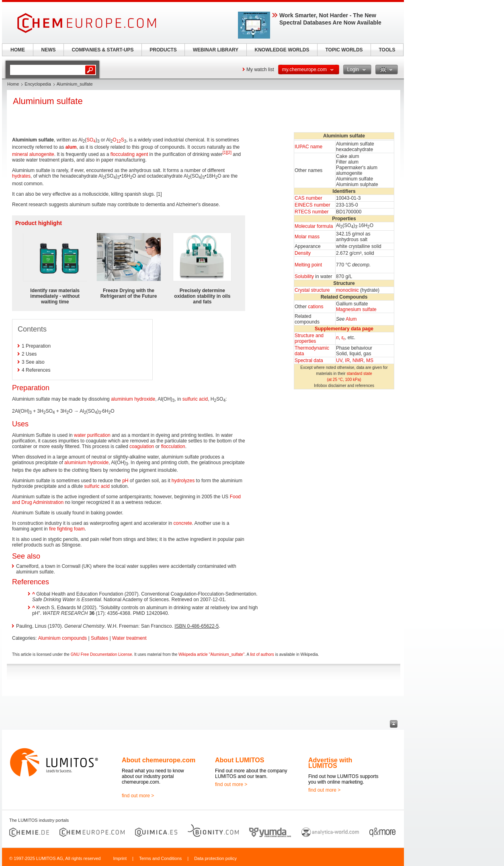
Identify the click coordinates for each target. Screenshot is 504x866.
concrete (183, 523)
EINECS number (312, 205)
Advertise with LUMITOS (330, 763)
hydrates (21, 176)
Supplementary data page (344, 329)
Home (13, 84)
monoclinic (347, 290)
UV (339, 360)
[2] (229, 153)
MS (370, 360)
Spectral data (309, 360)
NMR (358, 360)
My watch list (260, 70)
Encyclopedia (38, 84)
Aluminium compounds (62, 638)
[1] (225, 153)
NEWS (49, 50)
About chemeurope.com (159, 760)
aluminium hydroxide (133, 399)
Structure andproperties (309, 338)
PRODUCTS (163, 50)
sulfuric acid (195, 399)
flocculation (173, 446)
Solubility (304, 276)
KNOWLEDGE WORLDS (282, 50)
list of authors (262, 654)
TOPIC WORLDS (344, 50)
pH (125, 481)
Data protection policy (215, 858)
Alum (351, 319)
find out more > (138, 796)
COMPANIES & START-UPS (102, 50)
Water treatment (129, 638)
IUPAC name (308, 147)
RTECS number (311, 212)
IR (347, 360)
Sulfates (99, 638)
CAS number (308, 198)
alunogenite (42, 154)
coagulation (142, 446)
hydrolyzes (183, 481)
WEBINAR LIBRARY (216, 50)
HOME (18, 50)
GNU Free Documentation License (101, 654)
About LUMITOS (240, 760)
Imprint (120, 858)
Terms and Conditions (160, 858)
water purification (92, 435)
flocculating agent (129, 154)
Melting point (308, 265)
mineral (20, 154)
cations (316, 307)
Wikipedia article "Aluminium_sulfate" (211, 654)
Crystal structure (312, 290)
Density (303, 253)
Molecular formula (314, 226)
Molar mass (307, 237)
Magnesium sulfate (356, 309)
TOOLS (387, 50)
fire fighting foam (67, 529)
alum (71, 147)
